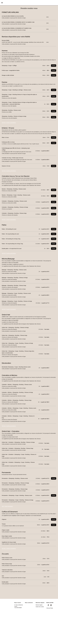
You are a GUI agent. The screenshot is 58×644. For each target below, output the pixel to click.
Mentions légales (39, 635)
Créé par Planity (50, 638)
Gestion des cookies (40, 637)
